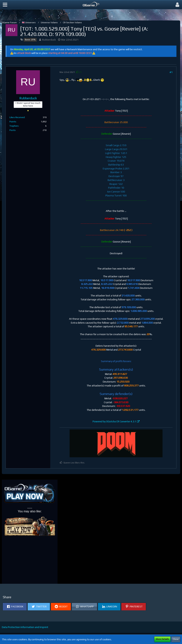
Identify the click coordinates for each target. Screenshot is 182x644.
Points (13, 122)
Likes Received (17, 117)
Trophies (14, 126)
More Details (162, 639)
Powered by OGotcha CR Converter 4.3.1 (114, 421)
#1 (171, 72)
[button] (5, 5)
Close (176, 639)
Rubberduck (49, 40)
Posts (13, 130)
